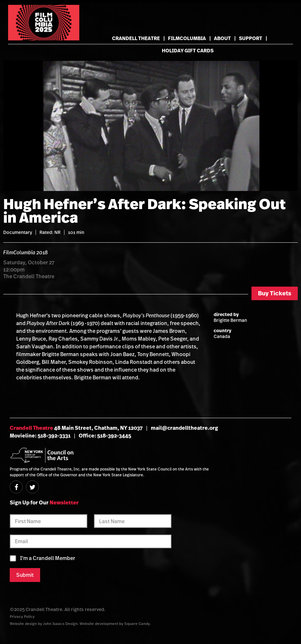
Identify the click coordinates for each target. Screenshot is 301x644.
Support (251, 38)
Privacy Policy (22, 616)
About (222, 38)
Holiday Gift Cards (188, 51)
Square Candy (137, 623)
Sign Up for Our (44, 502)
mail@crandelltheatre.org (184, 428)
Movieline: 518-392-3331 (40, 436)
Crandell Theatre (136, 38)
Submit (25, 575)
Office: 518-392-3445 (105, 436)
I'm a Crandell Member (48, 558)
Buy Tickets (275, 293)
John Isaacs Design (60, 623)
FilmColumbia (187, 38)
